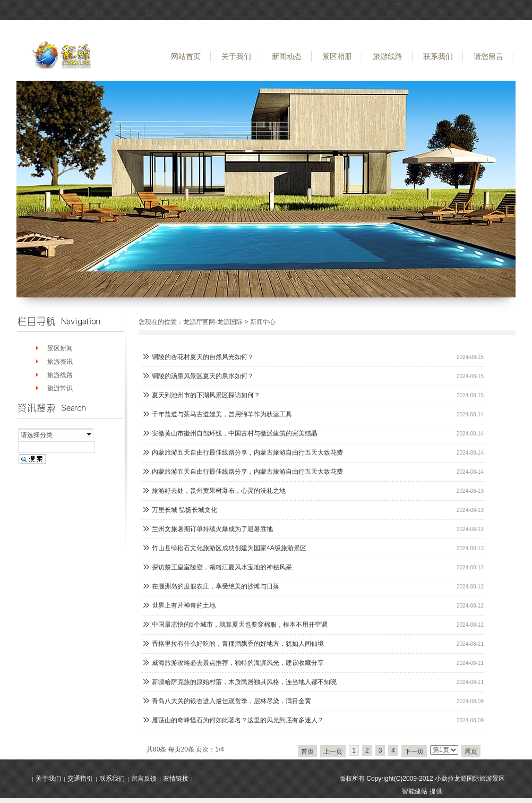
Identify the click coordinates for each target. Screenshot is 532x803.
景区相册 (337, 56)
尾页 (471, 751)
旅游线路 (388, 56)
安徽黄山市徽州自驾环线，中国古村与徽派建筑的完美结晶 (235, 433)
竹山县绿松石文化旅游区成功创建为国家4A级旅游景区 (229, 548)
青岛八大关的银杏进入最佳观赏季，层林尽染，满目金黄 (231, 701)
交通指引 (80, 779)
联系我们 (438, 56)
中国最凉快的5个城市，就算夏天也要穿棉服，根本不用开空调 (240, 625)
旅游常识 (60, 388)
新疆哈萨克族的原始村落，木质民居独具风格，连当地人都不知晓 (244, 682)
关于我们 (236, 56)
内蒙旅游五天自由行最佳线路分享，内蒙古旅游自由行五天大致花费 (247, 452)
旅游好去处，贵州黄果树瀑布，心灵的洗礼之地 (219, 491)
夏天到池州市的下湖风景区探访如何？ (206, 395)
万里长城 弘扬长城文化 (185, 510)
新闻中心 (263, 322)
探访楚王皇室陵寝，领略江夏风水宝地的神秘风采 (222, 567)
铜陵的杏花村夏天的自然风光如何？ (203, 357)
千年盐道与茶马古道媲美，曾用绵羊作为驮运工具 (222, 414)
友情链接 (176, 779)
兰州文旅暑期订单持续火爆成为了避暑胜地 (212, 529)
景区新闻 (60, 348)
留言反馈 (144, 779)
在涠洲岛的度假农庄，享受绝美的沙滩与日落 (216, 586)
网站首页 (186, 56)
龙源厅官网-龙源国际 (213, 322)
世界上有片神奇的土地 (184, 605)
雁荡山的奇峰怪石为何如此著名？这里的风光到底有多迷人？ (238, 720)
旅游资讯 (60, 362)
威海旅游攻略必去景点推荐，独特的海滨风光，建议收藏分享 (238, 663)
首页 (307, 751)
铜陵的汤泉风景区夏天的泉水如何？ (203, 376)
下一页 (414, 751)
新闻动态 (287, 56)
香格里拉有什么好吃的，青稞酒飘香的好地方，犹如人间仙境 (238, 644)
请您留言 (488, 56)
